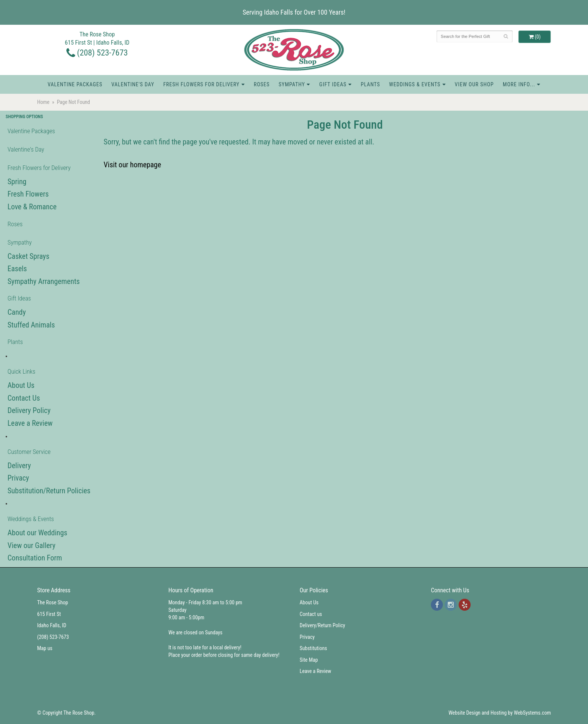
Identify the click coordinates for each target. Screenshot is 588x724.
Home (43, 102)
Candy (17, 312)
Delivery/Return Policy (322, 625)
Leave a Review (30, 423)
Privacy (18, 478)
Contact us (311, 614)
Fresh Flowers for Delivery (201, 84)
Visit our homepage (132, 165)
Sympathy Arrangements (44, 281)
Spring (17, 182)
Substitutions (313, 648)
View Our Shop (474, 84)
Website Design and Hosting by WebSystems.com (500, 713)
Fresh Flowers (28, 194)
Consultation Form (35, 558)
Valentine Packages (75, 84)
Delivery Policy (29, 410)
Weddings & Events (415, 84)
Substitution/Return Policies (49, 491)
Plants (370, 84)
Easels (17, 269)
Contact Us (24, 398)
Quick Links (21, 371)
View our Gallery (31, 545)
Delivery (19, 466)
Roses (262, 84)
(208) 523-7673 (97, 53)
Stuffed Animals (31, 325)
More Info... (519, 84)
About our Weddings (37, 533)
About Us (21, 385)
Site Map (309, 660)
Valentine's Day (133, 84)
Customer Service (29, 452)
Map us (45, 648)
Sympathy (292, 84)
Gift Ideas (333, 84)
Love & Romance (32, 207)
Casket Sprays (28, 256)
